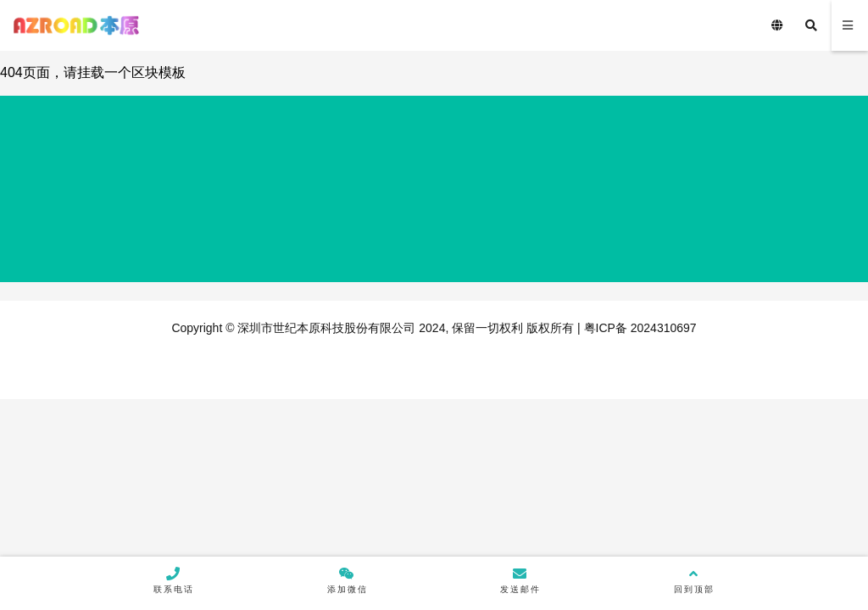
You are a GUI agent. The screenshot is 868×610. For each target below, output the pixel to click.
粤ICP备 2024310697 (639, 328)
